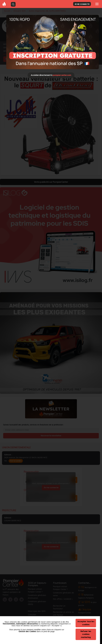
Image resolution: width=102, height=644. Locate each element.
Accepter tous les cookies (86, 623)
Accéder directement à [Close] (51, 75)
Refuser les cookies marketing (86, 634)
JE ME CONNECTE (82, 4)
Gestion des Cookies (27, 631)
